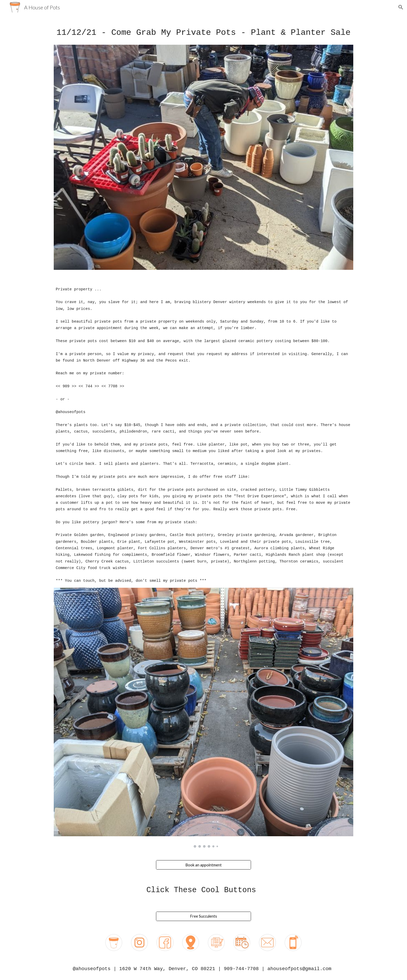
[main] (203, 33)
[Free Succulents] (203, 916)
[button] (401, 7)
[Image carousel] (203, 718)
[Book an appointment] (203, 865)
